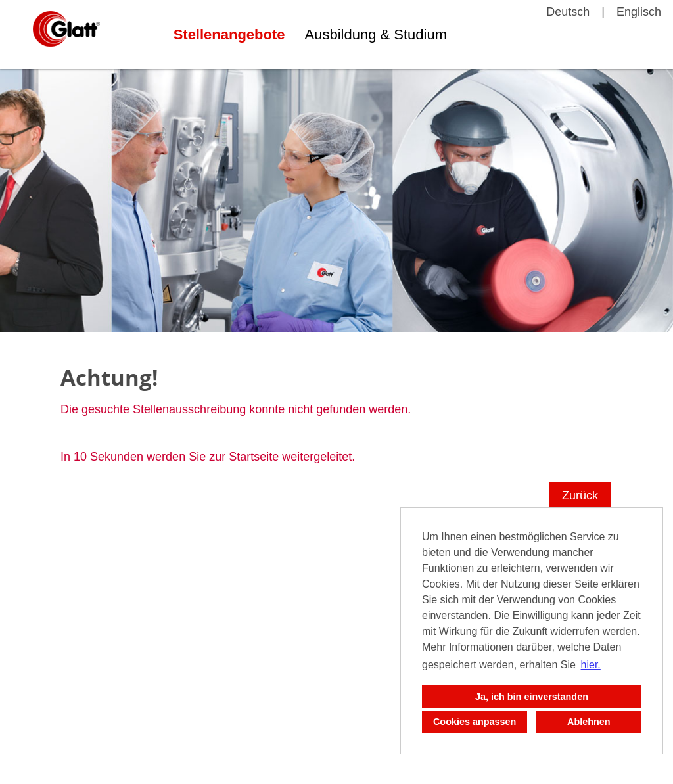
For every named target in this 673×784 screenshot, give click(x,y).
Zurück (580, 496)
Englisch (639, 12)
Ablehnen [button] (589, 722)
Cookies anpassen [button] (475, 722)
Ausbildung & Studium (376, 35)
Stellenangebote (229, 35)
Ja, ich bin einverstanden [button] (532, 697)
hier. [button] (591, 665)
